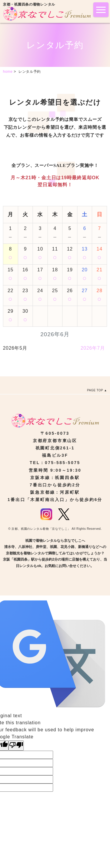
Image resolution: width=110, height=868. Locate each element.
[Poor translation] (16, 746)
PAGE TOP (95, 390)
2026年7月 (93, 348)
